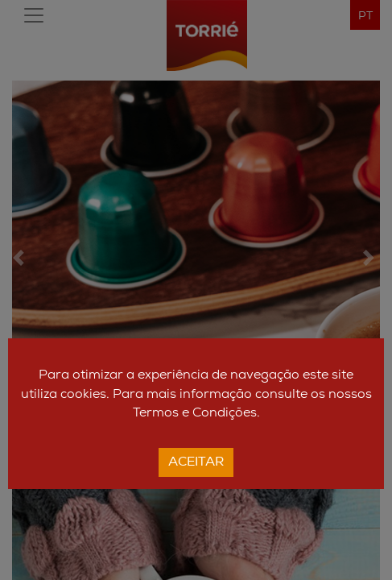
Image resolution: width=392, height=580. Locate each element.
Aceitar (196, 462)
